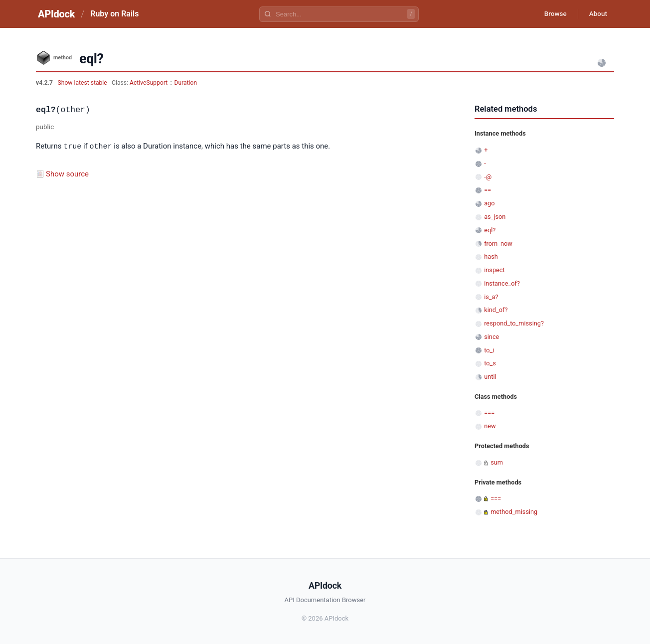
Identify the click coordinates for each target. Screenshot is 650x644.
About (597, 14)
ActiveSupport (149, 83)
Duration (186, 83)
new (490, 426)
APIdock (56, 14)
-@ (488, 177)
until (490, 377)
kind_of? (496, 310)
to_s (490, 363)
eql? (490, 230)
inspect (494, 270)
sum (497, 462)
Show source (67, 173)
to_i (489, 350)
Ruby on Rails (114, 14)
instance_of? (502, 283)
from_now (498, 243)
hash (491, 256)
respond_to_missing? (514, 323)
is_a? (491, 297)
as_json (495, 217)
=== (489, 413)
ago (489, 203)
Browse (552, 14)
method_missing (514, 512)
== (487, 190)
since (491, 337)
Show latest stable (83, 83)
